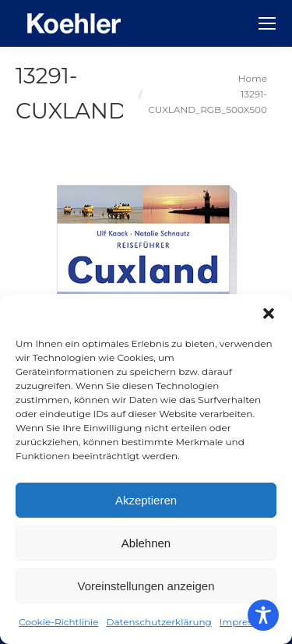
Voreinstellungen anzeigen (146, 586)
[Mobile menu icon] (267, 23)
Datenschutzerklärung (159, 622)
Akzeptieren (146, 500)
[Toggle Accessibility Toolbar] (263, 615)
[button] (269, 313)
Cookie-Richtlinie (58, 622)
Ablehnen (146, 543)
